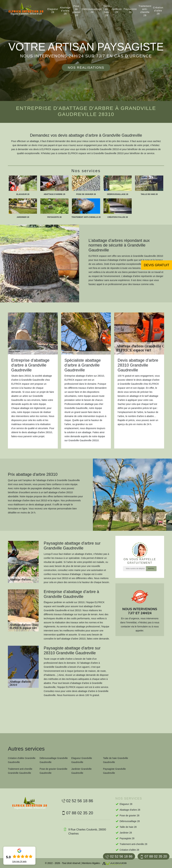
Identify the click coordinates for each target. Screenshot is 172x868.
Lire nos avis (19, 861)
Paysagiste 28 (130, 11)
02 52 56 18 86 (119, 856)
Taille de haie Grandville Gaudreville (115, 760)
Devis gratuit (157, 265)
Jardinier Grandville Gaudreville (82, 771)
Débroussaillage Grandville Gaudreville (54, 760)
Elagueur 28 (53, 11)
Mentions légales (91, 863)
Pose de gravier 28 (76, 11)
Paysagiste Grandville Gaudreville (114, 771)
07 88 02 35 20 (154, 856)
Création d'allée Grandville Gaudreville (22, 760)
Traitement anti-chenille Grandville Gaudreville (20, 771)
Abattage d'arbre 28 (65, 11)
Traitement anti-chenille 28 (145, 11)
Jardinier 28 (117, 11)
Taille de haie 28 (107, 11)
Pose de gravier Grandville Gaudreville (53, 771)
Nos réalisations (86, 68)
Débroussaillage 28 (92, 11)
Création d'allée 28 (158, 11)
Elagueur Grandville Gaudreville (82, 760)
